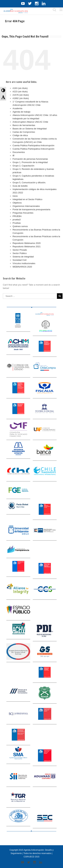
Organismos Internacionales (26, 206)
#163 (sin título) (20, 88)
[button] (3, 90)
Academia (17, 108)
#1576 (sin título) (21, 95)
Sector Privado (20, 250)
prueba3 (17, 220)
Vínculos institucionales (24, 263)
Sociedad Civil (19, 260)
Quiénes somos (20, 226)
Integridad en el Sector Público (27, 199)
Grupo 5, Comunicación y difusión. (29, 183)
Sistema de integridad (23, 257)
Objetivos (17, 203)
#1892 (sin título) (21, 98)
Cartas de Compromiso (24, 132)
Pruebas (17, 223)
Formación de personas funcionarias (30, 159)
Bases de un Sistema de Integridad (30, 129)
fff (13, 156)
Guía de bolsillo (20, 186)
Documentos (19, 152)
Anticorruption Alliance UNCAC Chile (30, 122)
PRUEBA (17, 216)
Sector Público (20, 253)
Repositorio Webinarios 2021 (27, 247)
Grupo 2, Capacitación (23, 166)
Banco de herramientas (24, 125)
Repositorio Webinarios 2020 (27, 243)
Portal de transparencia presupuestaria (31, 209)
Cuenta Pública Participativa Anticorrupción (34, 145)
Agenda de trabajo (22, 112)
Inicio (15, 196)
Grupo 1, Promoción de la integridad (30, 162)
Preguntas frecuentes (23, 213)
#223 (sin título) (20, 92)
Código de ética (20, 135)
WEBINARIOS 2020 (22, 267)
